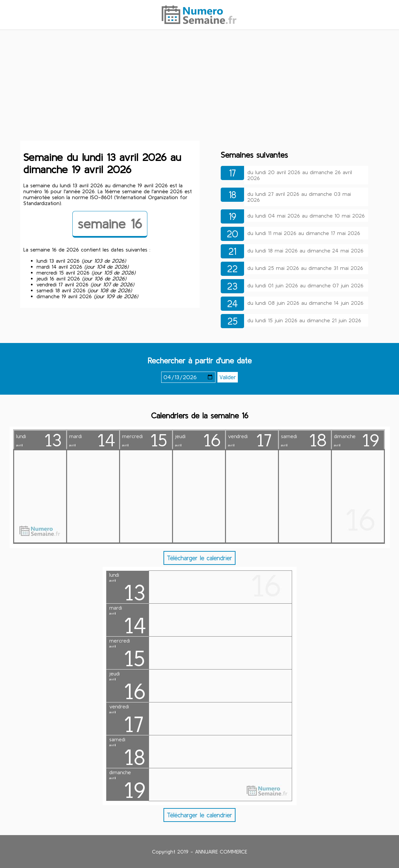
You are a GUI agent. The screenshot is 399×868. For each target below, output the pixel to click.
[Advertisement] (200, 87)
